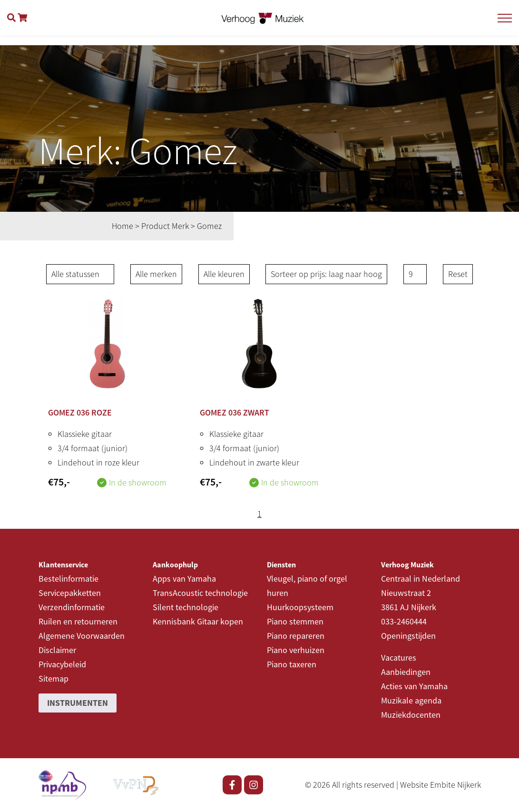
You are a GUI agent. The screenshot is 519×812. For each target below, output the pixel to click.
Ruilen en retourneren (78, 621)
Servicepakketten (70, 593)
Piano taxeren (292, 664)
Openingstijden (408, 636)
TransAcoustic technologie (200, 593)
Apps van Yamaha (184, 579)
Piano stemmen (295, 621)
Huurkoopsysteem (300, 607)
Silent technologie (186, 607)
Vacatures (399, 658)
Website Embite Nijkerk (441, 785)
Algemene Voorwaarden (82, 636)
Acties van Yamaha (414, 686)
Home (122, 226)
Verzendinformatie (72, 607)
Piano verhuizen (296, 650)
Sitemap (54, 678)
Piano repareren (296, 636)
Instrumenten (78, 703)
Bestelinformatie (69, 579)
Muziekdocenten (411, 715)
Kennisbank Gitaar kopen (198, 621)
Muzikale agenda (411, 700)
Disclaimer (57, 650)
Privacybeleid (62, 664)
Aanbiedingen (406, 672)
